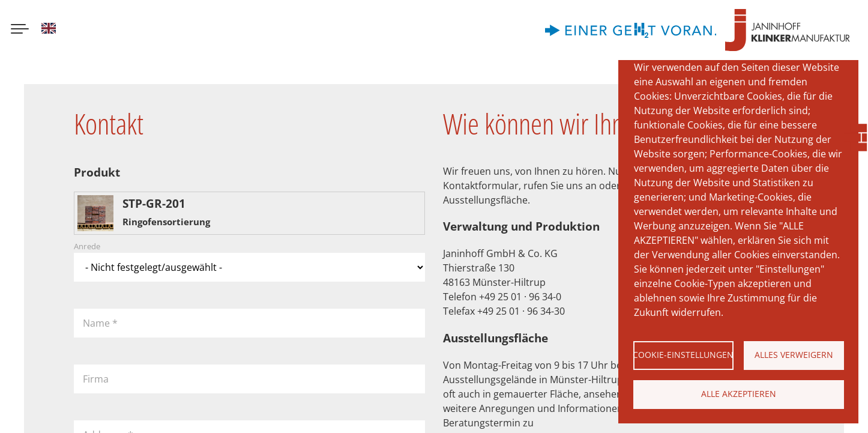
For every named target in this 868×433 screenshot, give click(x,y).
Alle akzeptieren (739, 394)
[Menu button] (20, 30)
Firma (96, 379)
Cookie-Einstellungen (683, 355)
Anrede (87, 247)
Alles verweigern (794, 355)
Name (100, 323)
